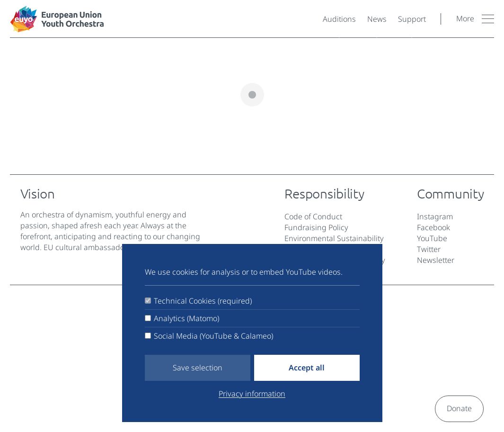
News (377, 19)
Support (412, 19)
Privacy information (252, 394)
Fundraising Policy (316, 227)
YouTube (432, 238)
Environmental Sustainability (334, 238)
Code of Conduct (313, 216)
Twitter (429, 249)
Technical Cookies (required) (203, 301)
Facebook (433, 227)
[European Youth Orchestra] (162, 19)
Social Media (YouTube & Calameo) (213, 336)
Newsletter (436, 260)
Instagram (435, 216)
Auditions (339, 19)
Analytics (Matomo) (186, 318)
